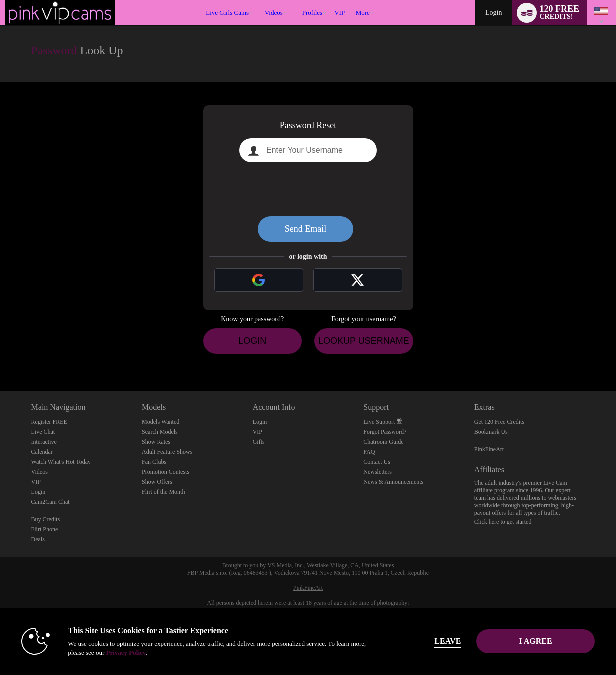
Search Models (160, 432)
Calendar (42, 452)
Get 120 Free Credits (499, 422)
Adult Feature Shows (167, 452)
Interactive (44, 442)
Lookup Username (364, 341)
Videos (274, 12)
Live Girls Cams (227, 12)
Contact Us (377, 462)
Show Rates (156, 442)
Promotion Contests (165, 472)
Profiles (312, 12)
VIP (340, 12)
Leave (448, 641)
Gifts (259, 442)
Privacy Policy (126, 653)
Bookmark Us (491, 432)
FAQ (369, 452)
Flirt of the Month (163, 492)
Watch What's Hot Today (61, 462)
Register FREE (49, 422)
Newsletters (378, 472)
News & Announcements (393, 482)
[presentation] (308, 189)
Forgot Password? (385, 432)
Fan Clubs (154, 462)
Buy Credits (46, 519)
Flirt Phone (45, 529)
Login (494, 12)
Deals (38, 539)
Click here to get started (503, 522)
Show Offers (157, 482)
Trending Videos (260, 0)
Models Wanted (160, 422)
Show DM (0, 354)
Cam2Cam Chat (50, 502)
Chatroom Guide (383, 442)
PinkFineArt (489, 449)
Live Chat (43, 432)
